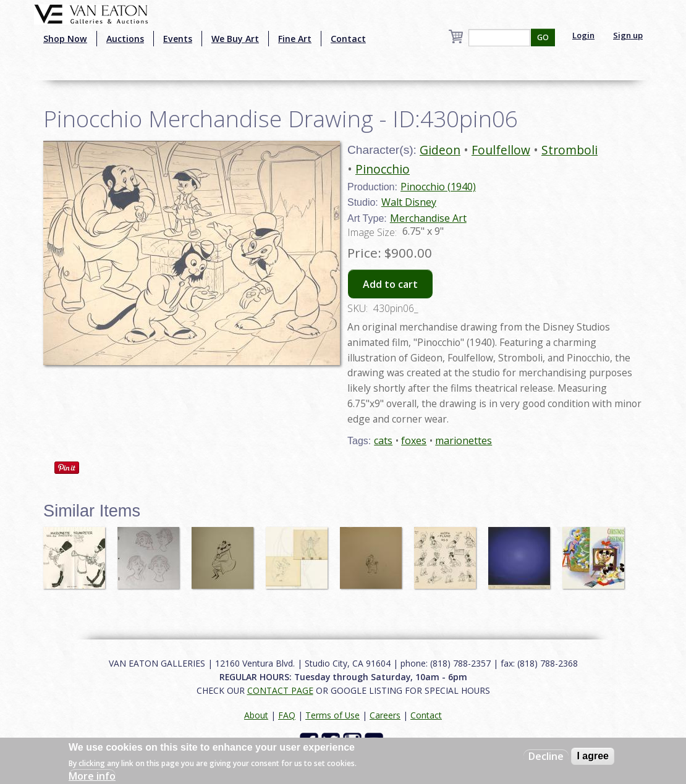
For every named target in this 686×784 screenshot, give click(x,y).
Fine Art (295, 39)
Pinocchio (383, 169)
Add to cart (390, 284)
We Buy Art (235, 39)
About (256, 715)
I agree (593, 756)
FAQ (287, 715)
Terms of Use (332, 715)
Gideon (440, 150)
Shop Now (65, 39)
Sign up (628, 35)
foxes (414, 440)
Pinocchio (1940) (438, 187)
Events (178, 39)
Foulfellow (501, 150)
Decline (546, 756)
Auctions (125, 39)
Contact (348, 39)
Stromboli (570, 150)
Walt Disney (409, 202)
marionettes (464, 440)
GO (543, 37)
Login (583, 35)
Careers (385, 715)
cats (383, 440)
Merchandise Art (428, 218)
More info (92, 776)
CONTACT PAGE (280, 690)
